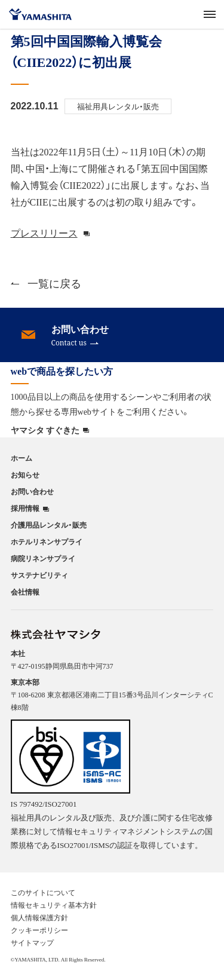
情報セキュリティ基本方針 (54, 905)
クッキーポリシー (39, 930)
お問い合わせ (32, 491)
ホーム (22, 458)
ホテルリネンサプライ (47, 541)
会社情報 (25, 592)
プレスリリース (44, 232)
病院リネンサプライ (43, 558)
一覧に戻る (46, 283)
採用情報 (25, 508)
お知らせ (25, 474)
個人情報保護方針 (39, 917)
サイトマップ (32, 942)
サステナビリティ (39, 575)
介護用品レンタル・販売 (49, 525)
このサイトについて (43, 892)
